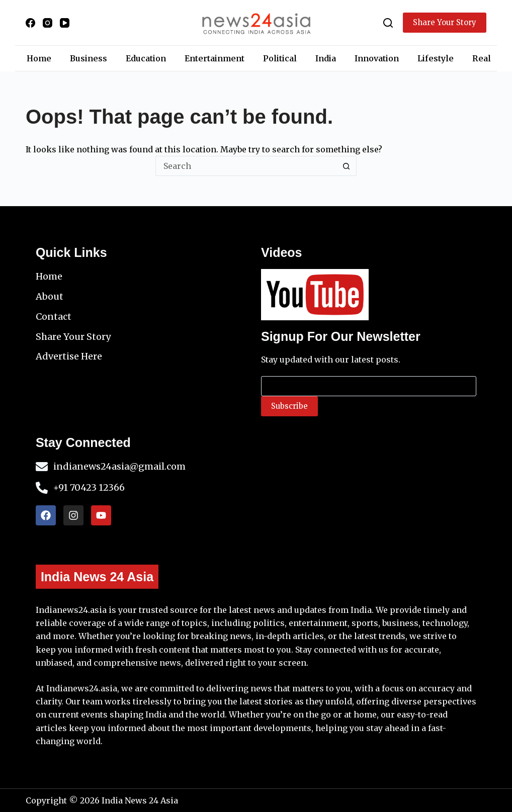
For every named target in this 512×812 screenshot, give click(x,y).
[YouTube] (65, 23)
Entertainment (215, 58)
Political (280, 58)
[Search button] (347, 166)
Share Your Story (445, 22)
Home (39, 58)
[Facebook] (30, 23)
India (326, 58)
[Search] (388, 23)
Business (89, 58)
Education (146, 58)
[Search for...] (246, 166)
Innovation (377, 58)
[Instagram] (48, 23)
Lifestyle (436, 58)
